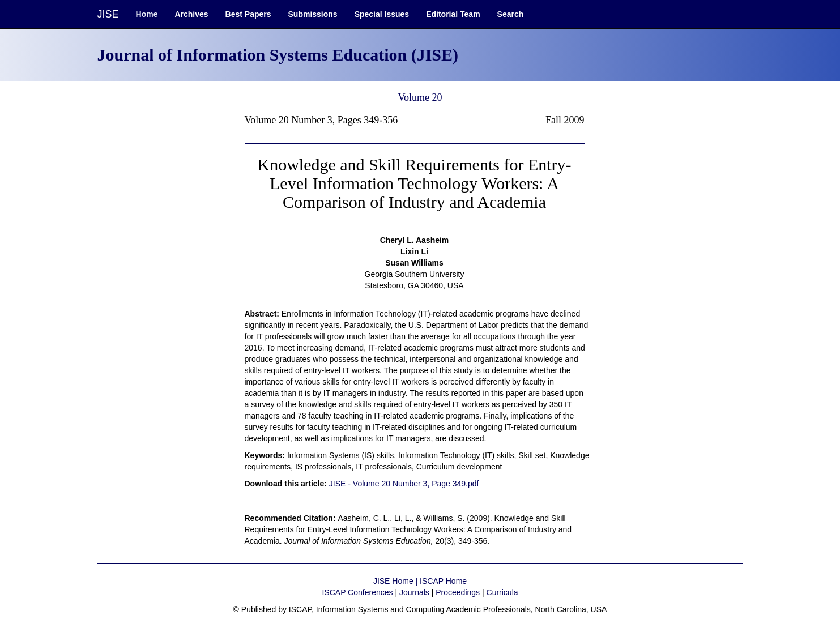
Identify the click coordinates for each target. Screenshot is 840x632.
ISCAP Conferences (357, 592)
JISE (108, 14)
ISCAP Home (443, 581)
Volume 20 (420, 97)
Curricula (502, 592)
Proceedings (458, 592)
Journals (414, 592)
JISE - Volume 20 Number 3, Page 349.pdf (404, 484)
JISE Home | (396, 581)
